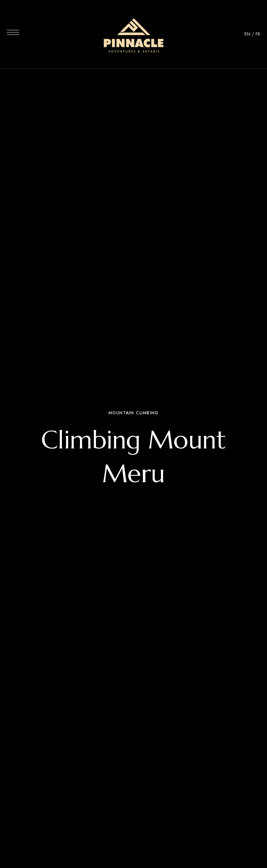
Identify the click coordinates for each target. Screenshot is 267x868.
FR (258, 34)
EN (247, 34)
